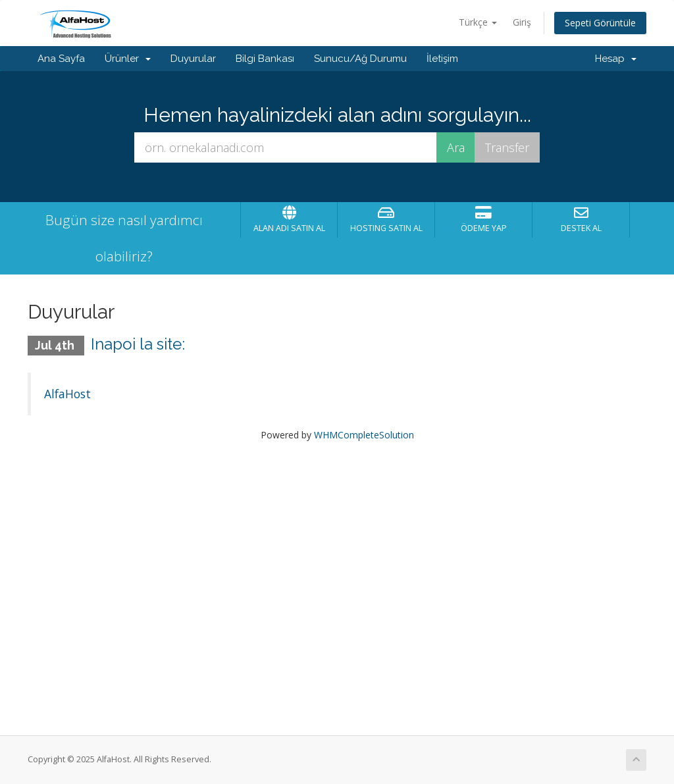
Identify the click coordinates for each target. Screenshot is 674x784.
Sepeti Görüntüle (600, 23)
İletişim (442, 59)
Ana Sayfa (61, 59)
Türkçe (478, 22)
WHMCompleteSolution (364, 435)
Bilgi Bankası (265, 59)
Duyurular (193, 59)
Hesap (616, 59)
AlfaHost (67, 394)
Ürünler (128, 59)
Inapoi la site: (138, 344)
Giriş (522, 22)
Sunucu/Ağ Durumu (360, 59)
